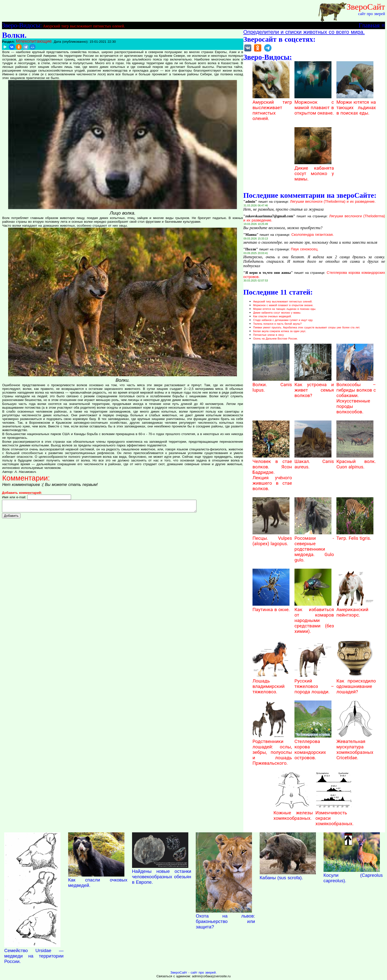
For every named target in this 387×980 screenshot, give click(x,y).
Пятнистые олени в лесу (269, 335)
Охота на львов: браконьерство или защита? (225, 921)
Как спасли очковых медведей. (272, 316)
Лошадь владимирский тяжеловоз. (271, 684)
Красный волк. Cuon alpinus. (356, 461)
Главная (369, 25)
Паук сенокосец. (305, 249)
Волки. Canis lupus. (272, 385)
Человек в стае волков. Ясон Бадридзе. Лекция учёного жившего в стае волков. (272, 472)
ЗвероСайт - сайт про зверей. (193, 972)
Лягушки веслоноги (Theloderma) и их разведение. (333, 201)
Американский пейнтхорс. (355, 610)
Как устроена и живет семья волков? (314, 387)
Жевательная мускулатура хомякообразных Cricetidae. (355, 747)
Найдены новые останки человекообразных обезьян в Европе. (162, 877)
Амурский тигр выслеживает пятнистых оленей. (84, 26)
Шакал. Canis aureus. (314, 461)
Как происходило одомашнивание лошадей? (356, 684)
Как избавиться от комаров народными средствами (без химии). (314, 618)
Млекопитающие (34, 41)
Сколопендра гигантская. (312, 235)
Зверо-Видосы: (22, 25)
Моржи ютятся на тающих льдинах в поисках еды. (356, 105)
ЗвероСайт (366, 7)
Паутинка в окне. (271, 607)
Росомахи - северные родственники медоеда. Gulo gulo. (314, 546)
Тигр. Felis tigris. (355, 536)
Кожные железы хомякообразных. (293, 813)
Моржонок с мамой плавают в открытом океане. (314, 105)
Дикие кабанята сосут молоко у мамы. (314, 171)
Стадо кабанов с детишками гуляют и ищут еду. (283, 320)
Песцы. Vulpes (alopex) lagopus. (272, 538)
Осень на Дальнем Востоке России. (276, 339)
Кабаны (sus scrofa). (281, 878)
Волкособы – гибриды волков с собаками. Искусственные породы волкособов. (356, 396)
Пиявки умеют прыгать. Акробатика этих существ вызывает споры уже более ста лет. (307, 327)
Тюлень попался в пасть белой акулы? (277, 324)
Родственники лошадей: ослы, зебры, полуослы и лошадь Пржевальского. (272, 750)
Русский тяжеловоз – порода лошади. (314, 684)
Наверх (348, 839)
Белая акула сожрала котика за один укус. (280, 331)
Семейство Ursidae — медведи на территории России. (34, 956)
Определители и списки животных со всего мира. (304, 32)
